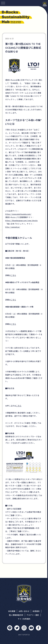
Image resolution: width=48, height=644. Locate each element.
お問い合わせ (24, 611)
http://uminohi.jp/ (13, 227)
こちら (13, 275)
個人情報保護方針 (16, 615)
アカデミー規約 (33, 615)
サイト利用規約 (24, 619)
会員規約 (36, 611)
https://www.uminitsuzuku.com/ (18, 214)
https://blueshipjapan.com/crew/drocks (21, 220)
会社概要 (12, 611)
